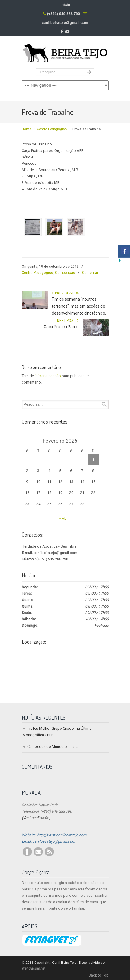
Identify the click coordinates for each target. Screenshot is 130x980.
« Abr (63, 518)
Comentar (90, 273)
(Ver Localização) (36, 818)
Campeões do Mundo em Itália (53, 746)
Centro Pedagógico (52, 129)
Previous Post (66, 293)
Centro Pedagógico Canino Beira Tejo (65, 53)
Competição (65, 273)
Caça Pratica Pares (61, 327)
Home (26, 129)
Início (65, 5)
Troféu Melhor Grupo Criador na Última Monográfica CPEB (57, 732)
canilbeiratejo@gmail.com (65, 23)
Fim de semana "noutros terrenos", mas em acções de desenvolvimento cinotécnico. (79, 306)
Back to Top (99, 975)
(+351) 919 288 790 (63, 14)
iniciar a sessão (48, 376)
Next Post (68, 321)
